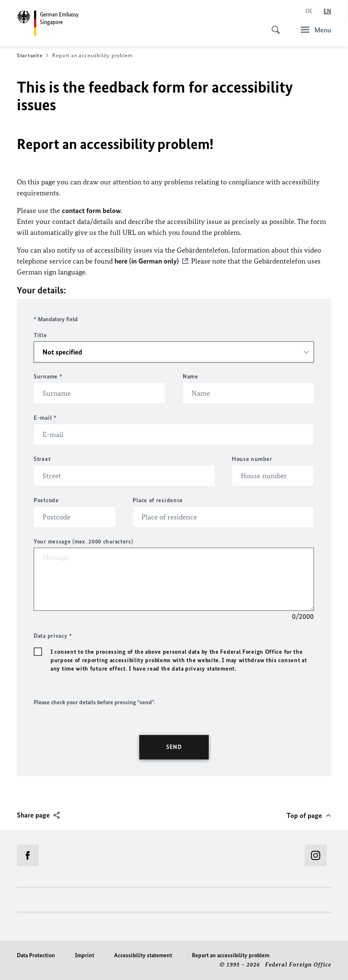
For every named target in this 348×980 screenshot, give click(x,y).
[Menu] (313, 30)
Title (40, 335)
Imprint (85, 955)
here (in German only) (147, 261)
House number (252, 459)
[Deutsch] (309, 11)
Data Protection (36, 955)
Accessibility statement (143, 955)
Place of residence (158, 500)
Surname (48, 377)
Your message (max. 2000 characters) (84, 542)
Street (42, 459)
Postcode (46, 500)
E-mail (45, 418)
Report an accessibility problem (231, 955)
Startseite (33, 56)
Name (190, 377)
